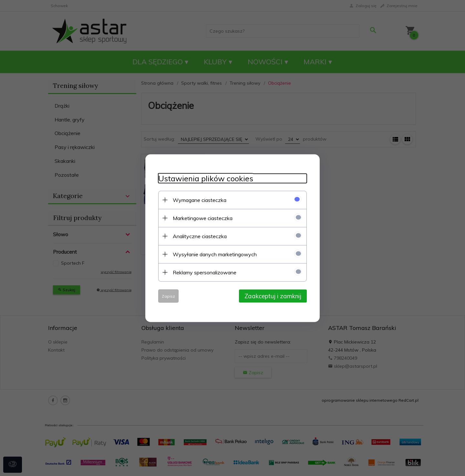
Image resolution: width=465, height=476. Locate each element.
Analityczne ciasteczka (200, 236)
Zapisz (168, 296)
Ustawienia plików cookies (206, 178)
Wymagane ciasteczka (200, 200)
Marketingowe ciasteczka (203, 218)
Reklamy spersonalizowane (205, 272)
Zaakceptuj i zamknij (273, 296)
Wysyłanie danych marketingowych (215, 254)
